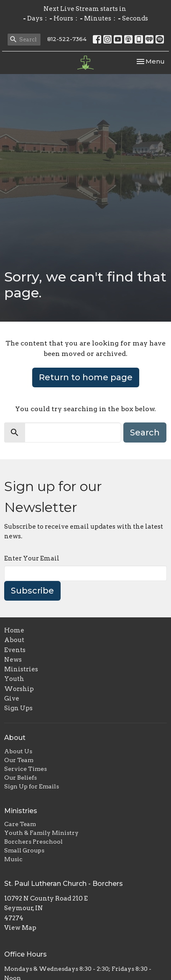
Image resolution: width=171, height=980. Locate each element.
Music (13, 859)
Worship (19, 689)
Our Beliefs (20, 778)
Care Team (20, 824)
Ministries (21, 669)
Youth (14, 679)
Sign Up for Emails (32, 786)
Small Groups (24, 850)
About (14, 640)
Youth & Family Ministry (41, 833)
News (13, 660)
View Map (20, 928)
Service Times (26, 769)
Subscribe (32, 591)
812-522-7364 (67, 39)
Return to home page (86, 377)
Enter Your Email (32, 558)
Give (12, 699)
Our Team (19, 760)
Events (15, 650)
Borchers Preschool (33, 842)
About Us (18, 751)
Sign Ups (18, 708)
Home (14, 630)
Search (145, 432)
